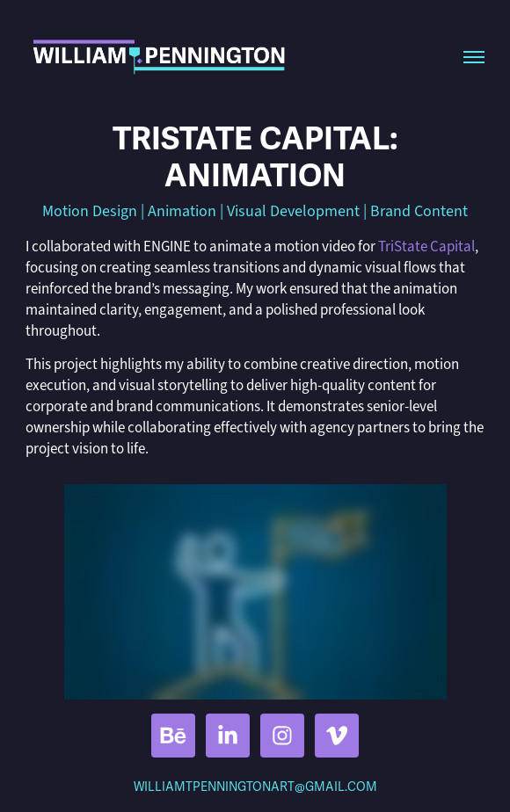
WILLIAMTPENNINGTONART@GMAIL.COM (255, 787)
